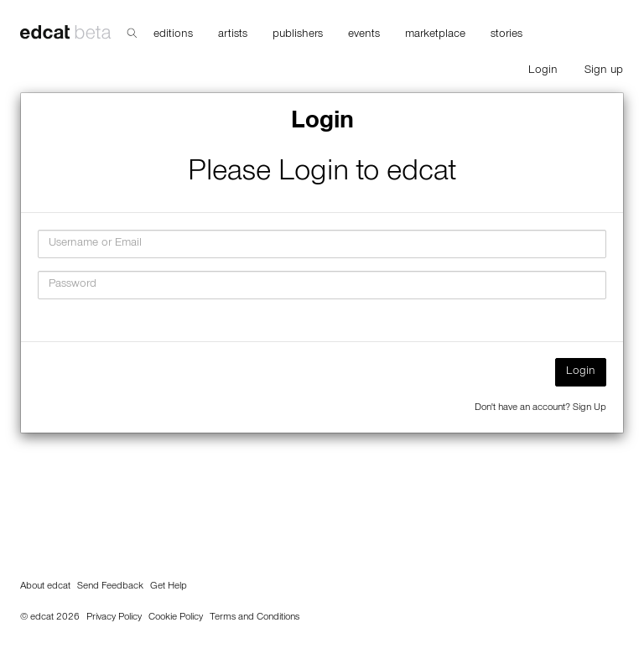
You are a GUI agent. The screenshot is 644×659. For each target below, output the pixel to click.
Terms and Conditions (254, 618)
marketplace (435, 35)
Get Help (169, 587)
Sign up (604, 71)
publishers (298, 35)
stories (506, 35)
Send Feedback (110, 587)
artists (233, 35)
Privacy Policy (114, 618)
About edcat (45, 587)
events (364, 35)
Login (543, 71)
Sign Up (589, 408)
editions (173, 35)
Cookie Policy (176, 618)
